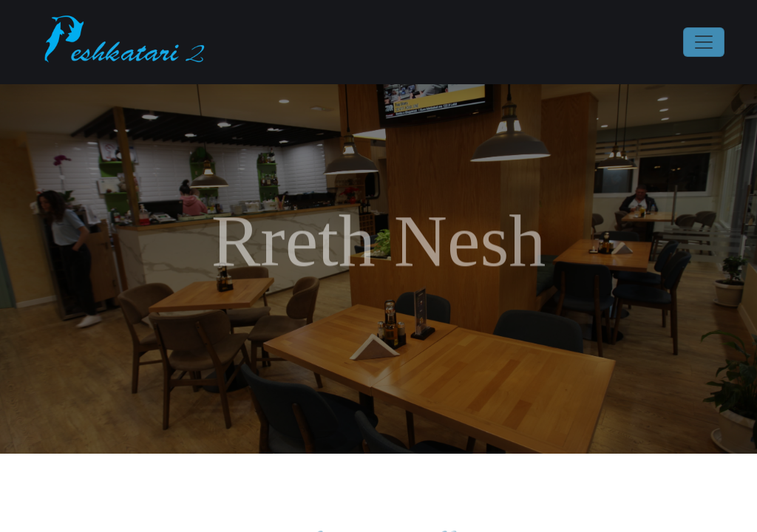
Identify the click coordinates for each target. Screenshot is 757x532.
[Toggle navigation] (704, 42)
